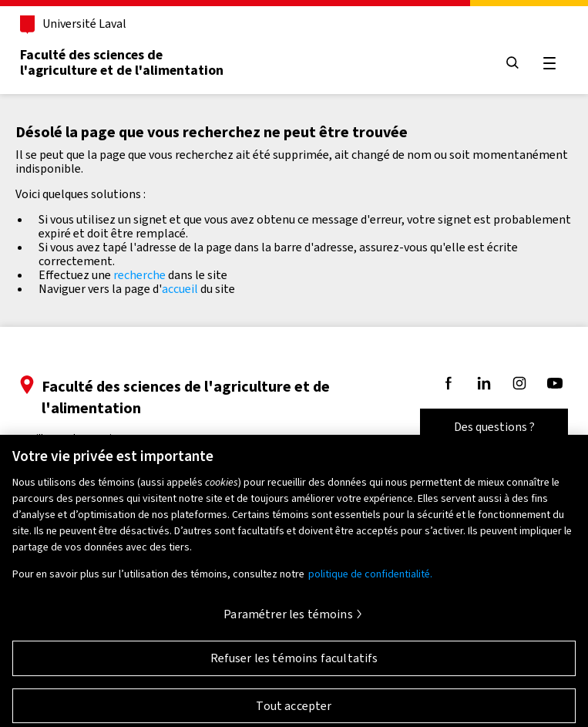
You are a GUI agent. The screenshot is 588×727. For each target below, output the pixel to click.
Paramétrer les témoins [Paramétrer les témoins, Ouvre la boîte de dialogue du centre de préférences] (288, 620)
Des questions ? (494, 427)
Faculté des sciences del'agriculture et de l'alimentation (122, 62)
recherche (139, 275)
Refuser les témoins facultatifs (294, 664)
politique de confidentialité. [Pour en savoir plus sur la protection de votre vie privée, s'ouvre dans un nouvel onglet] (370, 580)
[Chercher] (512, 64)
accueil (180, 289)
